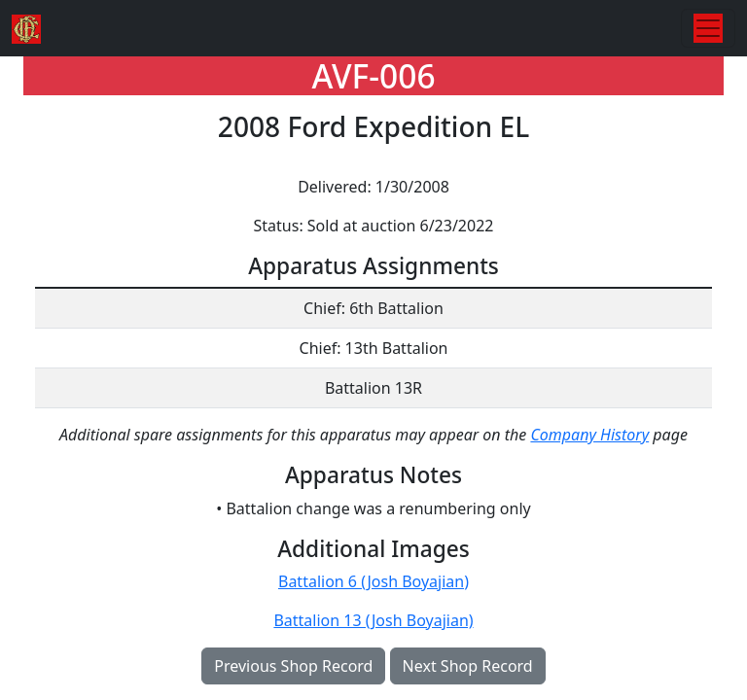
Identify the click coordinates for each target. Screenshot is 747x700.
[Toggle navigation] (708, 28)
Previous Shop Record (293, 666)
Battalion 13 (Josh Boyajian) (373, 620)
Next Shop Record (468, 666)
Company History (589, 435)
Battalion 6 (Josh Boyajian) (373, 581)
